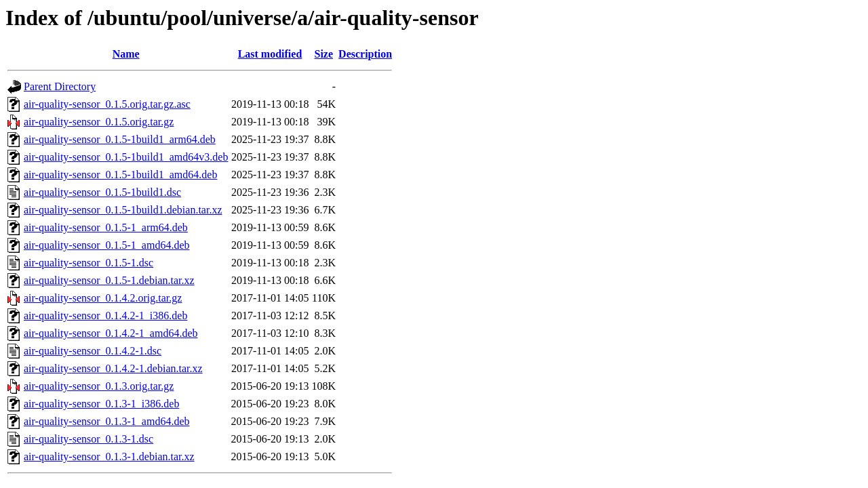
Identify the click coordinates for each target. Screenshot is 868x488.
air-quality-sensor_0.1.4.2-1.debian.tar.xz (113, 368)
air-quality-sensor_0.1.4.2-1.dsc (93, 351)
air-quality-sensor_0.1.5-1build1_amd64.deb (120, 175)
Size (324, 54)
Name (126, 54)
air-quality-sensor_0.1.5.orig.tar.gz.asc (107, 104)
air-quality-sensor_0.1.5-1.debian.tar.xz (109, 280)
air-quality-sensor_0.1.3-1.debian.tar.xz (109, 456)
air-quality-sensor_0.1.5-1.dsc (88, 263)
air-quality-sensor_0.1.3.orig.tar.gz (99, 386)
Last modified (270, 54)
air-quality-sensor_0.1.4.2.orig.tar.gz (103, 298)
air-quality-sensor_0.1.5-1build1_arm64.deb (120, 139)
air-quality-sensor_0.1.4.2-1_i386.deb (105, 316)
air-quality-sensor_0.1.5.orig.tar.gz (99, 122)
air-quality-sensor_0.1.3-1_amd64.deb (107, 421)
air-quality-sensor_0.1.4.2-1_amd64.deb (111, 333)
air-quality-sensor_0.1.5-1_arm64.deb (106, 227)
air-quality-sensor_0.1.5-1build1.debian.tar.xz (123, 210)
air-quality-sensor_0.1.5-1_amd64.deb (107, 245)
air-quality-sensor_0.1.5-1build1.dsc (102, 192)
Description (365, 54)
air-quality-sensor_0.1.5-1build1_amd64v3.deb (126, 157)
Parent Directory (60, 86)
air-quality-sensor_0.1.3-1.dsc (88, 439)
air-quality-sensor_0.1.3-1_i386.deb (101, 404)
